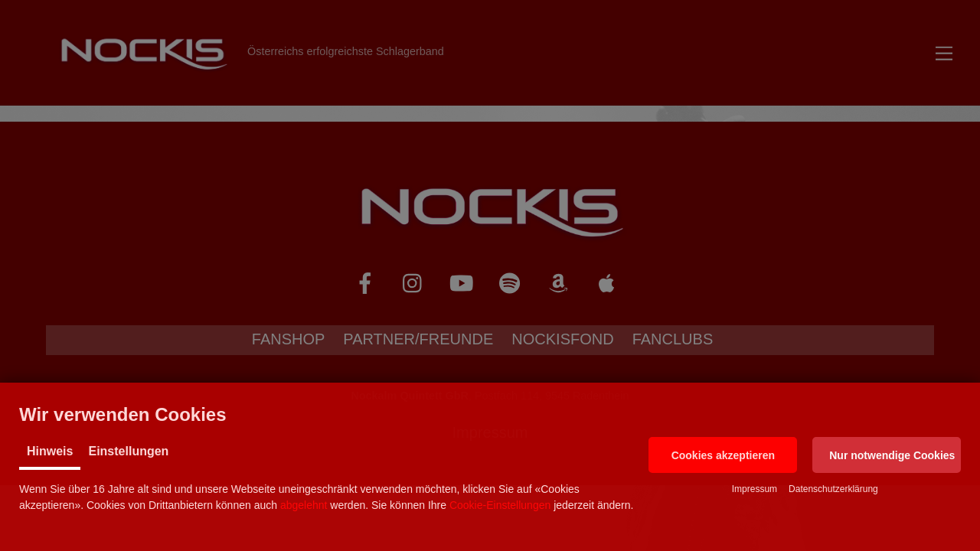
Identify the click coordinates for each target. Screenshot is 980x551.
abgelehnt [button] (304, 505)
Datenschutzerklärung (833, 489)
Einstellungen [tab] (128, 451)
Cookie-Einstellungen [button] (500, 505)
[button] (723, 455)
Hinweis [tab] (50, 451)
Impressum (755, 489)
